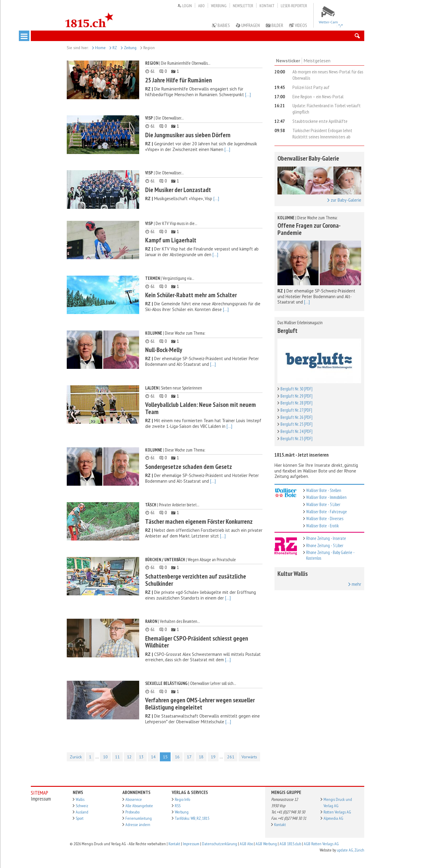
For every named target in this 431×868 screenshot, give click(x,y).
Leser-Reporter (294, 6)
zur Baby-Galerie (344, 200)
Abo (201, 6)
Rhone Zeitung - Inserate (326, 538)
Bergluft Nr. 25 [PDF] (296, 424)
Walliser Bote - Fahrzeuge (327, 512)
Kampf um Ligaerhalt (171, 240)
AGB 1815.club (290, 844)
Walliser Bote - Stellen (324, 490)
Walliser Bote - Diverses (325, 518)
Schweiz (82, 806)
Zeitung (129, 48)
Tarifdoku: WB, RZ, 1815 (192, 818)
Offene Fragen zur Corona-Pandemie (309, 229)
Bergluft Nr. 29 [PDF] (296, 396)
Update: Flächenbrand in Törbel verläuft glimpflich (327, 109)
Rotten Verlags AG (337, 812)
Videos (298, 25)
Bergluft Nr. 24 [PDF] (296, 431)
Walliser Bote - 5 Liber (323, 504)
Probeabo (132, 812)
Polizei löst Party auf (311, 87)
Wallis (80, 799)
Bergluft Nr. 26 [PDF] (296, 417)
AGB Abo (246, 844)
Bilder (274, 25)
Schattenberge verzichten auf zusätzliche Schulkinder (196, 580)
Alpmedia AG (333, 818)
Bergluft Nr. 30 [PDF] (296, 389)
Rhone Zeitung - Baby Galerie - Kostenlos (330, 555)
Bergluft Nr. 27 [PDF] (296, 410)
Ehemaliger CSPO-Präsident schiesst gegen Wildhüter (197, 642)
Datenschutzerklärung (220, 844)
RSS (178, 806)
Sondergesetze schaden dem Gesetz (189, 467)
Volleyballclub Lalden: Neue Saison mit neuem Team (201, 408)
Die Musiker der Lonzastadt (178, 190)
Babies (221, 25)
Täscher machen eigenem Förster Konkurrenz (199, 521)
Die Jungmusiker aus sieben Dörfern (188, 135)
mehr (355, 584)
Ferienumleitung (139, 818)
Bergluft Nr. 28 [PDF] (296, 403)
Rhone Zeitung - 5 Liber (325, 545)
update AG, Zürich (350, 850)
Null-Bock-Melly (164, 350)
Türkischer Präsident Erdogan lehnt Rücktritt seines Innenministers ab (322, 133)
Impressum (191, 844)
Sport (80, 818)
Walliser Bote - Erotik (323, 526)
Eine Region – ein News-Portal (318, 96)
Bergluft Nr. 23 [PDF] (296, 438)
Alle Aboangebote (139, 806)
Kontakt (267, 6)
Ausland (82, 812)
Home (99, 48)
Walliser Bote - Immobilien (326, 497)
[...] (248, 95)
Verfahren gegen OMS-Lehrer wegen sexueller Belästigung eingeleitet (200, 704)
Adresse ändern (138, 825)
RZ (113, 48)
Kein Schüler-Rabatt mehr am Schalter (191, 295)
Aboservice (134, 799)
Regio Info (182, 799)
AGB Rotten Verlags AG (321, 844)
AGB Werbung (266, 844)
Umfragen (248, 25)
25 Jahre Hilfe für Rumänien (179, 80)
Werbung (219, 6)
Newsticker (288, 61)
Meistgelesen (317, 61)
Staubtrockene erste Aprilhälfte (320, 121)
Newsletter (243, 6)
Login (185, 6)
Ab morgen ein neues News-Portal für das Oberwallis (328, 75)
